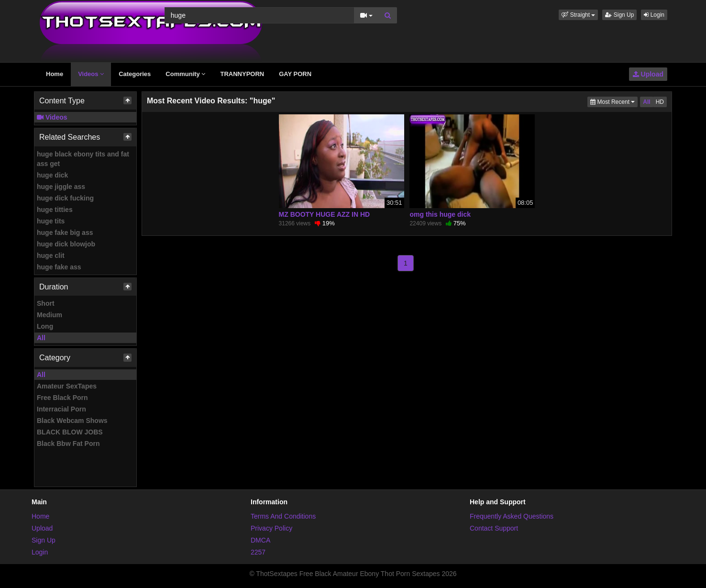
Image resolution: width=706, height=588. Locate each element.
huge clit (51, 255)
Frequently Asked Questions (512, 516)
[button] (578, 15)
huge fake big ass (65, 233)
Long (45, 326)
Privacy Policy (271, 528)
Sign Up (619, 15)
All (41, 338)
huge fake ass (59, 267)
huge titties (55, 210)
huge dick (52, 175)
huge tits (51, 221)
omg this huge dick (440, 214)
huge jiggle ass (61, 187)
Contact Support (494, 528)
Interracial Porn (61, 409)
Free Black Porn (62, 398)
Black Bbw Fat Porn (68, 444)
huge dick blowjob (66, 244)
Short (46, 303)
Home (55, 74)
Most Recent (614, 101)
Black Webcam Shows (72, 421)
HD (660, 102)
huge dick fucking (65, 198)
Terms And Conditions (283, 516)
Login (654, 15)
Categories (135, 74)
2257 (258, 552)
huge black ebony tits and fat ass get (83, 159)
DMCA (260, 540)
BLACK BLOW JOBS (70, 432)
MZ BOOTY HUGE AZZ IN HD (325, 214)
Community (185, 74)
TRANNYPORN (242, 74)
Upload (648, 74)
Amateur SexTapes (67, 386)
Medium (50, 315)
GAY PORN (295, 74)
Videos (91, 74)
